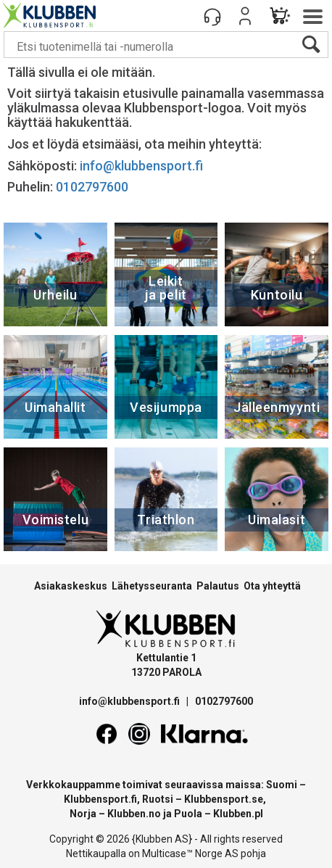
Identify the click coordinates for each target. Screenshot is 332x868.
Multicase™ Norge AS (190, 853)
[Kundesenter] (212, 16)
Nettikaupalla (96, 853)
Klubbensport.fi (100, 799)
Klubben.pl (238, 814)
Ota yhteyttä (272, 586)
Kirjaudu (245, 16)
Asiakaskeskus (71, 586)
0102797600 (92, 187)
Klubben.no (134, 814)
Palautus (218, 586)
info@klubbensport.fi (143, 166)
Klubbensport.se (224, 799)
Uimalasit (277, 520)
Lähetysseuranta (152, 586)
